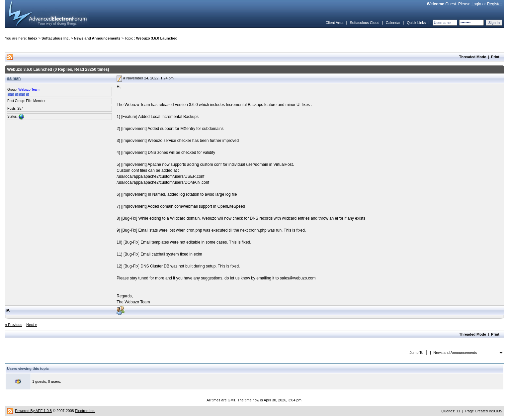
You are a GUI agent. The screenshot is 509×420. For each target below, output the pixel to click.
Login (476, 4)
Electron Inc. (85, 411)
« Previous (14, 325)
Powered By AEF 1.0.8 (33, 411)
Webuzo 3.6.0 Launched (157, 38)
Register (495, 4)
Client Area (334, 23)
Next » (32, 325)
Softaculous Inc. (56, 38)
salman (14, 78)
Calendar (393, 23)
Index (33, 38)
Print (495, 57)
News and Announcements (97, 38)
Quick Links (416, 23)
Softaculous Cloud (364, 23)
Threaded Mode (473, 57)
